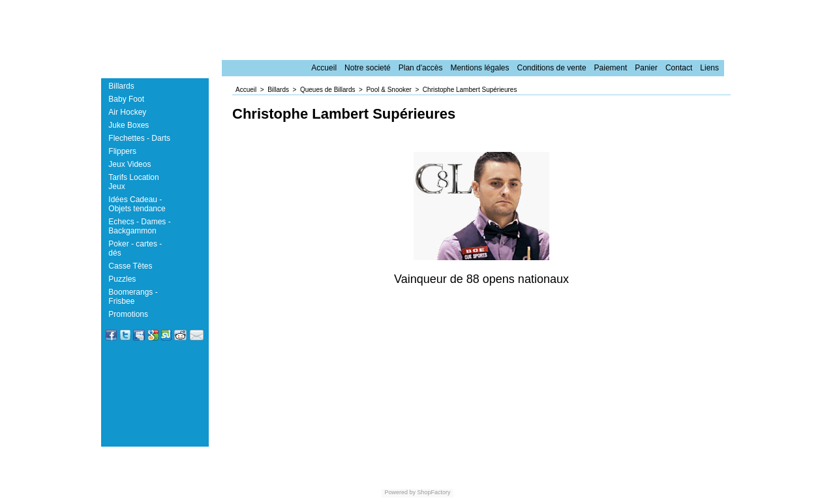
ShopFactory (433, 492)
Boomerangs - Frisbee (133, 297)
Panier (646, 68)
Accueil (324, 68)
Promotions (128, 314)
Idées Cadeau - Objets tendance (137, 204)
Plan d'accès (421, 68)
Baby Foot (126, 99)
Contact (679, 68)
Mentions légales (479, 68)
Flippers (122, 151)
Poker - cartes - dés (135, 248)
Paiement (611, 68)
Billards (121, 86)
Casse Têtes (130, 266)
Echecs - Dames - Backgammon (139, 226)
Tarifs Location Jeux (133, 182)
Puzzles (122, 279)
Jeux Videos (129, 164)
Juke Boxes (129, 125)
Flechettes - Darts (139, 138)
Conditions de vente (551, 68)
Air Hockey (127, 112)
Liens (709, 68)
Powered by (400, 492)
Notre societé (368, 68)
